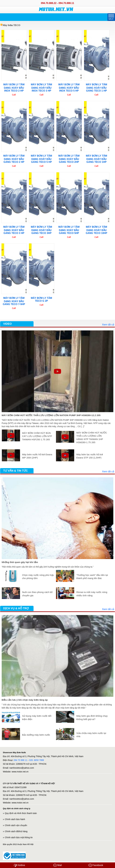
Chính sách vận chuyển (16, 825)
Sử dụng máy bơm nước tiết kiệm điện (37, 718)
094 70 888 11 (20, 760)
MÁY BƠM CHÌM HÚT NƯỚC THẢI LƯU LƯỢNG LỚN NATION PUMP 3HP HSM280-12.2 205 (51, 415)
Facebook (96, 865)
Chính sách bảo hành (15, 819)
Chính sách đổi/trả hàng (16, 831)
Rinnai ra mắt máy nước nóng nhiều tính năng (92, 594)
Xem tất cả (108, 325)
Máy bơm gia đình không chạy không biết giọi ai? (92, 718)
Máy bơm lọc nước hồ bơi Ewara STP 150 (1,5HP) (90, 456)
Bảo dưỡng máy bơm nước (36, 735)
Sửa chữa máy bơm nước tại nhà (91, 735)
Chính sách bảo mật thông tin (19, 837)
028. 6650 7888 (36, 760)
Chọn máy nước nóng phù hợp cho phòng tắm (38, 577)
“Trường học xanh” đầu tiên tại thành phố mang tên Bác (92, 577)
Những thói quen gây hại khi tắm (20, 562)
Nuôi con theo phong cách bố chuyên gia (37, 594)
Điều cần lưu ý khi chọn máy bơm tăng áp (25, 700)
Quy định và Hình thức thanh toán (21, 813)
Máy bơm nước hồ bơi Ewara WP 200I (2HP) (37, 456)
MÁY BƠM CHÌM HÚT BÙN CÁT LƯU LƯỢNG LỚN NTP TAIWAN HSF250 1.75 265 (37, 436)
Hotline (19, 865)
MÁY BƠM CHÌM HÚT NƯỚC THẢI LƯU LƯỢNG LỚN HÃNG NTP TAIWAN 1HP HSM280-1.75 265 (92, 438)
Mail (57, 865)
